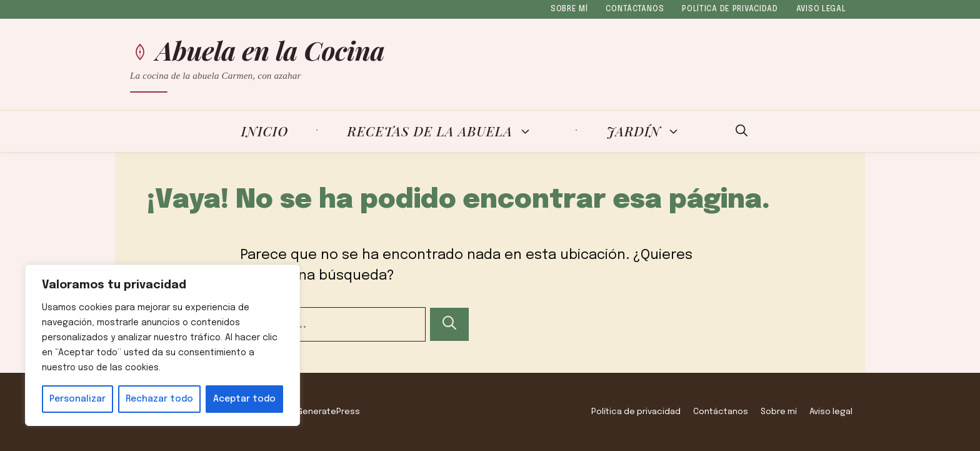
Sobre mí (569, 9)
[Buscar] (449, 324)
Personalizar (77, 399)
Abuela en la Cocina (271, 50)
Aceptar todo (244, 399)
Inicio (265, 131)
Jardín (651, 131)
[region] (162, 345)
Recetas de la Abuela (447, 131)
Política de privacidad (730, 9)
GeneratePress (328, 412)
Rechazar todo (159, 399)
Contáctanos (635, 9)
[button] (742, 131)
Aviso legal (821, 9)
